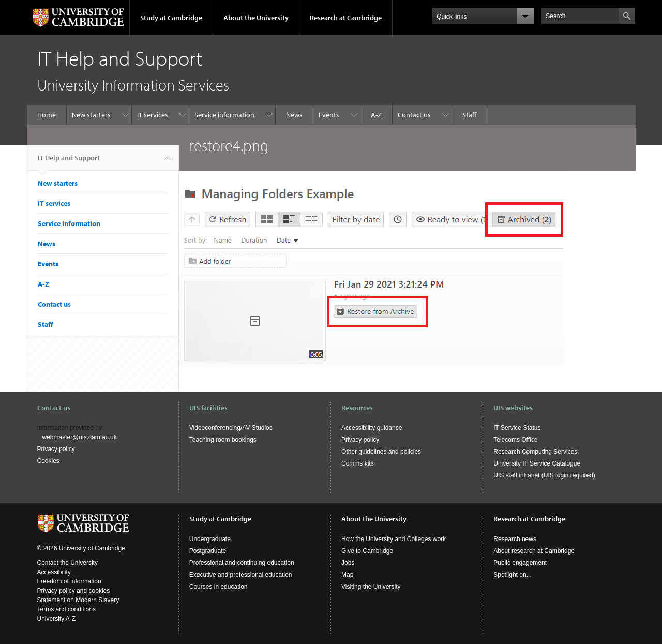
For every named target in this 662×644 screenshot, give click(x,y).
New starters (91, 115)
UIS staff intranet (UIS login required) (544, 475)
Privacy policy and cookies (74, 591)
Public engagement (520, 563)
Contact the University (67, 563)
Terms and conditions (66, 609)
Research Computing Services (535, 452)
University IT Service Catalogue (537, 463)
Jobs (348, 563)
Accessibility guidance (372, 428)
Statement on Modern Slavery (78, 600)
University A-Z (57, 619)
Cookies (48, 461)
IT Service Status (517, 428)
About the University (256, 18)
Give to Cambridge (367, 551)
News (294, 115)
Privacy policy (56, 449)
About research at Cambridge (534, 551)
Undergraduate (210, 539)
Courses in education (219, 587)
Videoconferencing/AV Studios (231, 428)
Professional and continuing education (242, 563)
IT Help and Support (69, 162)
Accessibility (54, 572)
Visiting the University (371, 587)
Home (47, 115)
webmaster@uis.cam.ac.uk (80, 437)
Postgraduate (208, 551)
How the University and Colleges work (394, 539)
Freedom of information (69, 581)
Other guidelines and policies (381, 452)
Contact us (414, 115)
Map (347, 575)
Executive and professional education (241, 575)
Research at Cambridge (346, 18)
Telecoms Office (515, 440)
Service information (224, 115)
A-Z (376, 115)
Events (329, 115)
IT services (153, 115)
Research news (515, 539)
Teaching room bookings (223, 440)
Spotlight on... (512, 575)
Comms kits (358, 463)
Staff (469, 115)
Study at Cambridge (171, 18)
